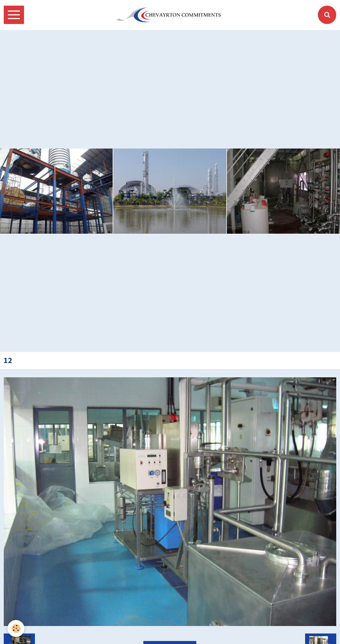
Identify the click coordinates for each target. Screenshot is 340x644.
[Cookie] (16, 628)
